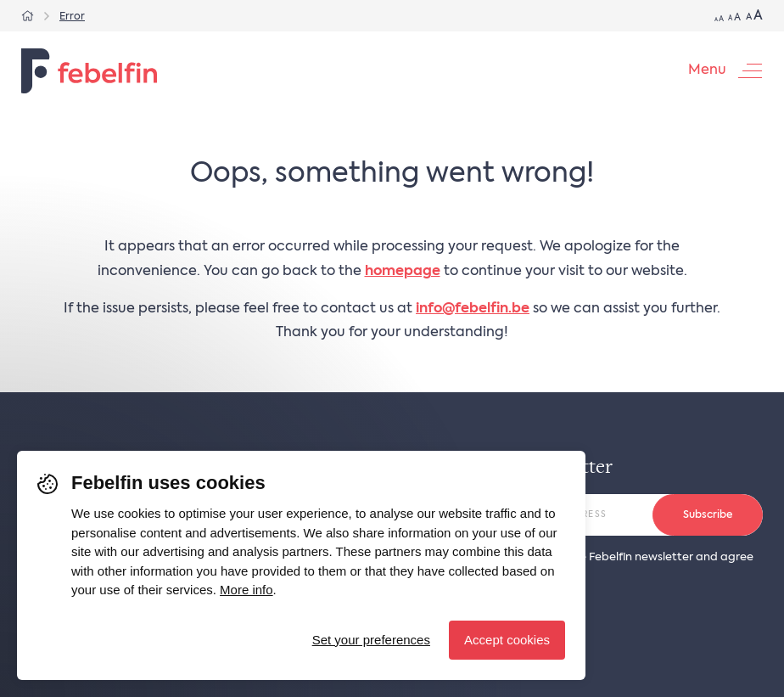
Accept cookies (507, 640)
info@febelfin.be (473, 309)
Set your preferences (371, 640)
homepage (403, 272)
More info (246, 590)
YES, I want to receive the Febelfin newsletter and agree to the (601, 564)
